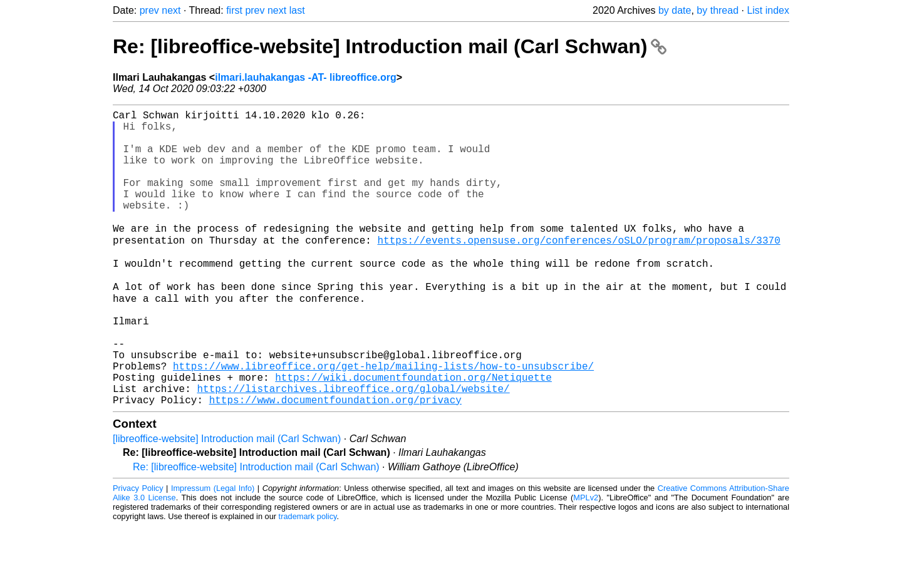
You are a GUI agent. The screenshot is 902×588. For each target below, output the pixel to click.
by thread (718, 10)
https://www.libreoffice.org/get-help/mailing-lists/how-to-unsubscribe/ (383, 420)
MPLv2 (586, 560)
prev (149, 10)
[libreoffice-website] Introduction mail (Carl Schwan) (227, 501)
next (171, 10)
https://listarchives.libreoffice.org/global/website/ (353, 448)
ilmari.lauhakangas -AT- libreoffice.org (306, 77)
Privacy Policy (138, 550)
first (234, 10)
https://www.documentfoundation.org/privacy (335, 462)
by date (675, 10)
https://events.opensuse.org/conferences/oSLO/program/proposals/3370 (578, 269)
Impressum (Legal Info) (213, 550)
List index (768, 10)
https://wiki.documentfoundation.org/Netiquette (413, 434)
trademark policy (308, 578)
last (297, 10)
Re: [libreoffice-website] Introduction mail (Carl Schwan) (390, 46)
